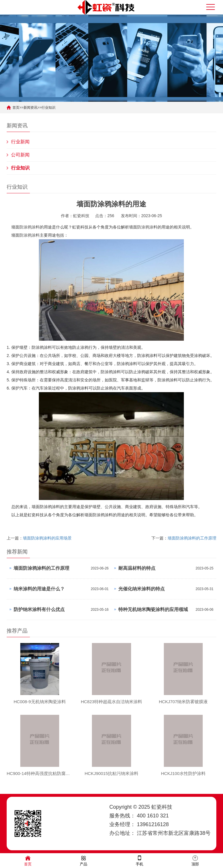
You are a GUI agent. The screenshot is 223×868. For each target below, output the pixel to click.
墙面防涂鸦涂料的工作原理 (192, 538)
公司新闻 (20, 155)
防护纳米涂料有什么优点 (39, 609)
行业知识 (48, 108)
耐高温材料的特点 (137, 568)
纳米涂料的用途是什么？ (39, 589)
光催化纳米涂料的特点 (142, 589)
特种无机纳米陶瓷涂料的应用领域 (153, 609)
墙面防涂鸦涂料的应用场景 (47, 538)
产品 (84, 860)
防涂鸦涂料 (30, 227)
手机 (139, 860)
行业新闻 (20, 142)
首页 (16, 108)
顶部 (195, 860)
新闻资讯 (30, 108)
